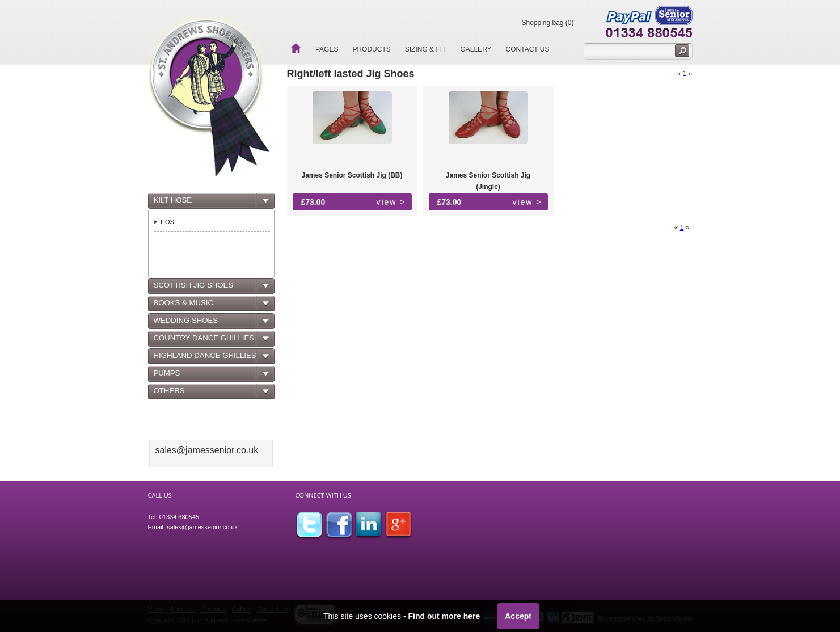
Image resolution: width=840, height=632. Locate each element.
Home (296, 48)
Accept (518, 616)
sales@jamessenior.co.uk (202, 527)
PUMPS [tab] (166, 376)
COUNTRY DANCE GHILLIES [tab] (203, 341)
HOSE (169, 222)
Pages (327, 49)
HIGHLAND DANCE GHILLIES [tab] (204, 359)
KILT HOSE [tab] (172, 203)
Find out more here (444, 616)
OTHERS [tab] (168, 394)
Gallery (476, 49)
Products (371, 49)
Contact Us (528, 49)
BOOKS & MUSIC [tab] (182, 306)
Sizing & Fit (426, 49)
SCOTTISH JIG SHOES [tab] (192, 288)
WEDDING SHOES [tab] (185, 323)
